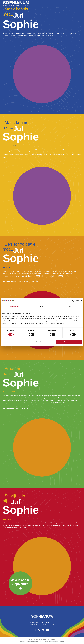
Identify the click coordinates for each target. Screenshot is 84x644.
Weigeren (15, 342)
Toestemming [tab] (15, 306)
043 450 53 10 (47, 623)
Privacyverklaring (34, 639)
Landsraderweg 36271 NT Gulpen (35, 624)
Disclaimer (43, 639)
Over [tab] (70, 306)
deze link (24, 408)
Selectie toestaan (42, 342)
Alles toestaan (69, 342)
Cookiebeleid (51, 639)
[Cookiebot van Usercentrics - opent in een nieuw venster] (74, 301)
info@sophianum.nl (48, 625)
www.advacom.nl (61, 642)
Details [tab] (42, 306)
